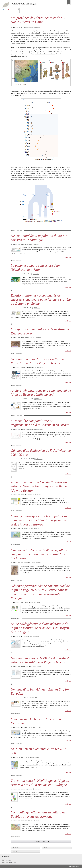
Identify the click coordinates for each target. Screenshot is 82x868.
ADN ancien (36, 244)
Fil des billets (8, 860)
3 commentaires (16, 545)
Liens (46, 848)
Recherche (16, 848)
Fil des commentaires (10, 862)
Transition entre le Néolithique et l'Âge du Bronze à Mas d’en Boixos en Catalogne (40, 783)
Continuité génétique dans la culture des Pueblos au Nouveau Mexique (39, 814)
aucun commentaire (17, 230)
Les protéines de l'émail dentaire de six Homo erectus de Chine (38, 20)
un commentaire (16, 618)
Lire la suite (68, 257)
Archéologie (38, 338)
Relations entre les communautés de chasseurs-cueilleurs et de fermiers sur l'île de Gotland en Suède (41, 299)
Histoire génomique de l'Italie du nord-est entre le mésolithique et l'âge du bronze (40, 660)
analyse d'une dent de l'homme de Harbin (44, 54)
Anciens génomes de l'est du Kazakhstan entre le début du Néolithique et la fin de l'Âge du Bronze (39, 486)
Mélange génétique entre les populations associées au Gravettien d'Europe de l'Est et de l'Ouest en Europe (40, 520)
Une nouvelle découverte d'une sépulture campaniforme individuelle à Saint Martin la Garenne (40, 554)
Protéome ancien (36, 27)
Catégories (16, 851)
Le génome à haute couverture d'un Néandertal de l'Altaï (35, 268)
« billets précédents (37, 841)
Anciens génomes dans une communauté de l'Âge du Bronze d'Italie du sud (41, 393)
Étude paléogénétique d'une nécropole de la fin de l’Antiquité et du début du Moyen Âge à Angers (40, 628)
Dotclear (77, 866)
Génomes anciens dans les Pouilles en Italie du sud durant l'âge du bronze (37, 361)
